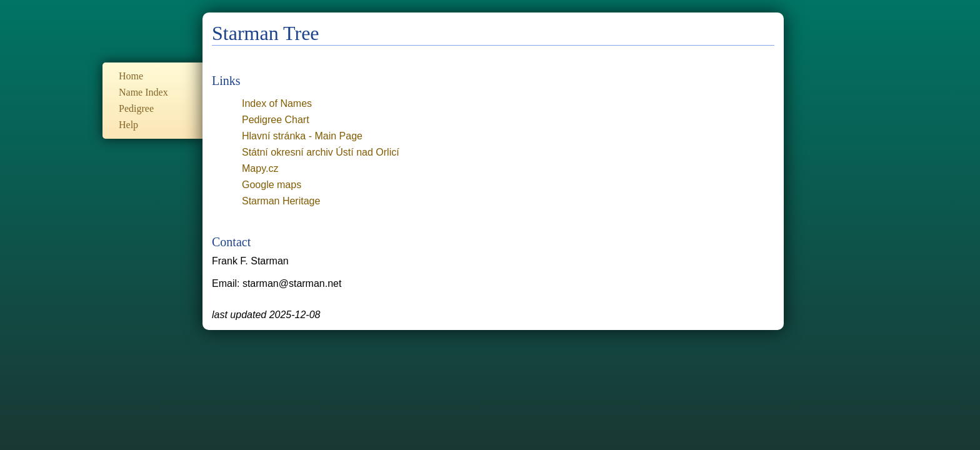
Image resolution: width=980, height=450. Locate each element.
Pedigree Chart (276, 120)
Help (128, 125)
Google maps (272, 185)
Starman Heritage (281, 201)
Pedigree (136, 108)
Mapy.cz (260, 168)
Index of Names (277, 103)
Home (131, 76)
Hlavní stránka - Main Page (302, 136)
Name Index (143, 92)
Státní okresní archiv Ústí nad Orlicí (321, 152)
